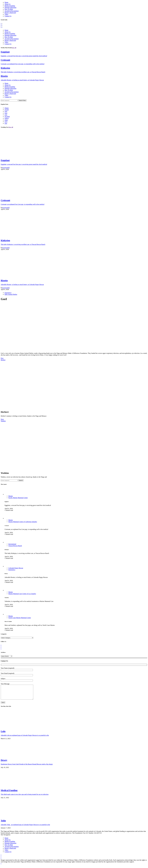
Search (21, 480)
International (12, 544)
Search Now (22, 100)
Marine (11, 496)
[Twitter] (2, 25)
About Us (8, 4)
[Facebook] (2, 23)
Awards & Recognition (12, 11)
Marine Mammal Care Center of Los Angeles (22, 594)
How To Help (9, 9)
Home (6, 2)
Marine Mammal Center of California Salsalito (23, 522)
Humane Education (10, 7)
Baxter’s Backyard (10, 13)
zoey (6, 122)
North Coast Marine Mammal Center (20, 618)
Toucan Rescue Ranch (15, 546)
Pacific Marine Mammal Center (18, 498)
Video (6, 14)
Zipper (7, 108)
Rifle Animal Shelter (11, 294)
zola (6, 115)
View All (14, 48)
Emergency (8, 293)
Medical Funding (10, 6)
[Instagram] (2, 27)
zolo (6, 111)
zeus (6, 113)
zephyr (7, 118)
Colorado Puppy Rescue (16, 568)
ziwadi (7, 110)
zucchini (7, 117)
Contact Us (8, 16)
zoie (6, 123)
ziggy (6, 120)
